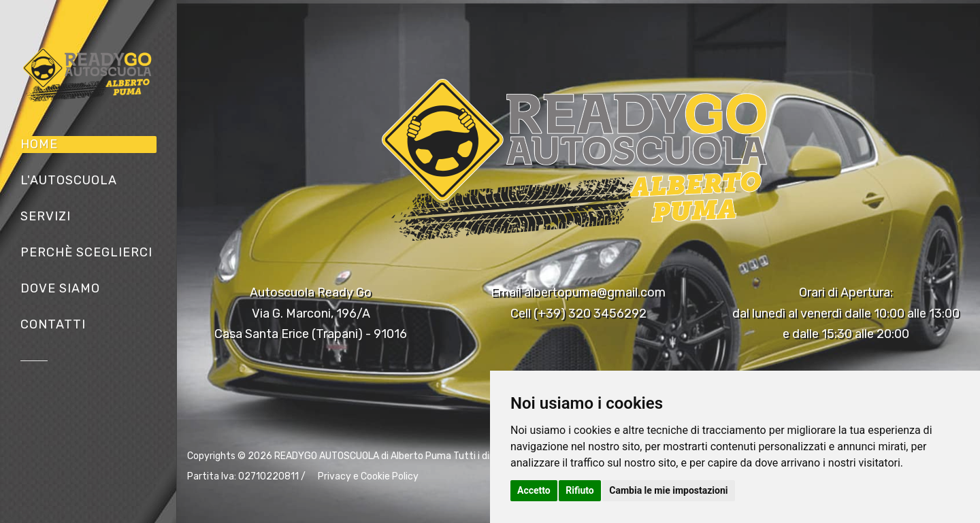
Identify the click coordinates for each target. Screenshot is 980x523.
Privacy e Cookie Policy (368, 476)
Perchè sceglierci (86, 252)
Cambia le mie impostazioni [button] (668, 490)
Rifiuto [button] (580, 490)
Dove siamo (60, 288)
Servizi (46, 216)
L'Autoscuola (69, 180)
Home (39, 144)
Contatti (53, 324)
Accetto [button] (534, 490)
